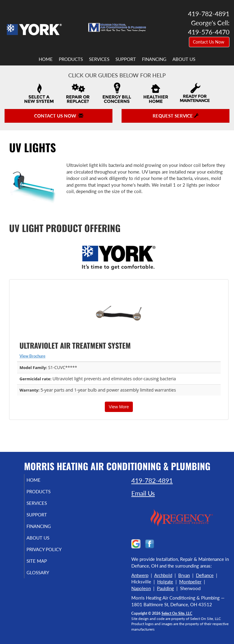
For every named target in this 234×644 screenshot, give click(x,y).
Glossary (45, 578)
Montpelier (190, 582)
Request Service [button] (176, 116)
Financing (154, 59)
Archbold (163, 575)
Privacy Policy (38, 552)
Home (46, 59)
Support (126, 59)
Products (71, 59)
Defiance (205, 575)
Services (99, 59)
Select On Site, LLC (177, 613)
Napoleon (141, 588)
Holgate (165, 582)
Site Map (44, 566)
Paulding (165, 588)
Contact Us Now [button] (209, 42)
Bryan (184, 575)
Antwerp (140, 575)
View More (119, 407)
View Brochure (32, 356)
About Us (184, 59)
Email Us (143, 493)
